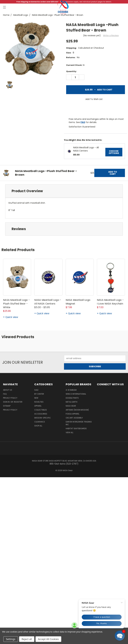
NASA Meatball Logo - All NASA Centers (86, 149)
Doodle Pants (72, 398)
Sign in (7, 402)
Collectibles (41, 410)
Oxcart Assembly (74, 418)
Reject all (27, 639)
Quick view (12, 317)
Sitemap (7, 406)
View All (70, 432)
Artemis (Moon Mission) (77, 410)
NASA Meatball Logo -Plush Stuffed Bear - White (16, 304)
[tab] (64, 191)
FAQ (83, 122)
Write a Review (111, 35)
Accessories (41, 414)
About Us (8, 390)
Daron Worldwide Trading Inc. (79, 423)
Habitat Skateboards (76, 428)
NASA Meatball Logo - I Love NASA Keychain (110, 302)
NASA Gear (71, 406)
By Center (39, 394)
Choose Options (114, 152)
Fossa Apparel (72, 414)
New (36, 398)
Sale (36, 390)
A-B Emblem (71, 390)
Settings (11, 639)
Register (18, 402)
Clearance (40, 422)
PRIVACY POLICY (10, 410)
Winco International (76, 394)
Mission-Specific (43, 418)
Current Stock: (75, 65)
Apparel (38, 406)
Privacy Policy (10, 398)
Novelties (39, 402)
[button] (120, 636)
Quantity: (71, 71)
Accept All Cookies (48, 639)
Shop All (38, 426)
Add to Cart (96, 90)
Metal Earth (72, 402)
